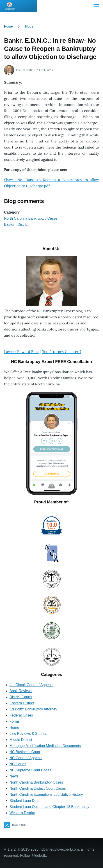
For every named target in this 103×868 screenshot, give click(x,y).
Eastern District (16, 225)
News (14, 776)
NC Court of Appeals (26, 758)
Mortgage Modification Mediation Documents (45, 746)
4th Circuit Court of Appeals (31, 685)
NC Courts (18, 764)
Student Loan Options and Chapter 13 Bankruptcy (49, 807)
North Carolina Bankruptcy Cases (31, 218)
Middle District (21, 740)
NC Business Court (25, 752)
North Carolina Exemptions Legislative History (46, 795)
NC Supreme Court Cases (30, 770)
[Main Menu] (96, 6)
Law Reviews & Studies (28, 734)
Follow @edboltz (33, 855)
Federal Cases (21, 715)
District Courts (21, 697)
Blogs (29, 26)
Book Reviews (21, 691)
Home (8, 26)
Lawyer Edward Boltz (22, 351)
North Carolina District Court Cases (38, 788)
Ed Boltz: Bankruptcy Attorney (33, 709)
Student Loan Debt (24, 801)
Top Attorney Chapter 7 (62, 351)
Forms (15, 721)
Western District (22, 813)
